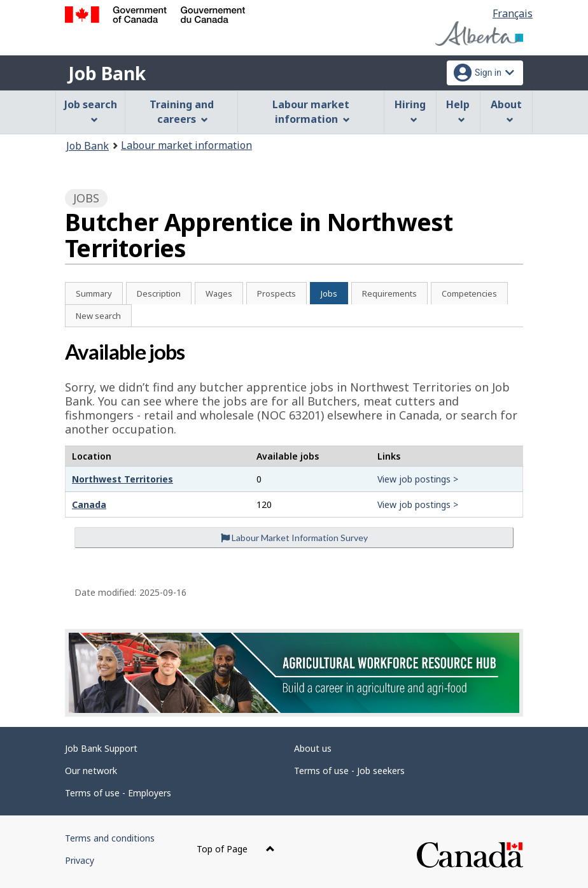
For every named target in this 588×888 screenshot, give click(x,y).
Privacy (80, 860)
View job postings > (418, 479)
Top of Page (236, 849)
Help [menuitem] (458, 110)
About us (313, 748)
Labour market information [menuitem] (311, 112)
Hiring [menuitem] (410, 110)
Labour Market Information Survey (294, 538)
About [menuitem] (506, 110)
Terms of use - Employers (118, 793)
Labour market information (186, 145)
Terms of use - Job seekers (349, 771)
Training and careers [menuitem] (182, 112)
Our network (91, 771)
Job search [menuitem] (91, 110)
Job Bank (107, 73)
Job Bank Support (101, 748)
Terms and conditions (110, 838)
